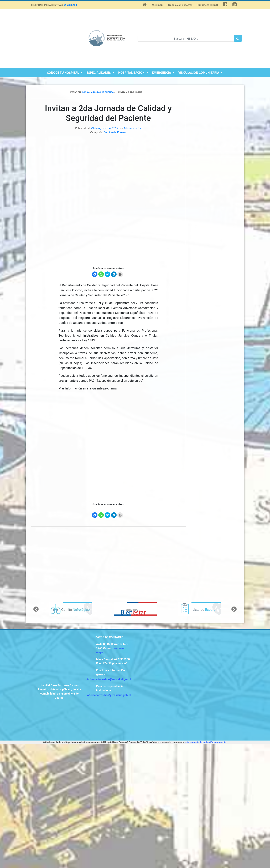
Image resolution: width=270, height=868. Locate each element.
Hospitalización (133, 72)
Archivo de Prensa (115, 132)
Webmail (157, 5)
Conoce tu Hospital (65, 72)
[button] (36, 609)
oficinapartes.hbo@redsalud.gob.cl (109, 695)
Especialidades (101, 72)
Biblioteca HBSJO (208, 5)
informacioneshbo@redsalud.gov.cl (109, 679)
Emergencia (163, 72)
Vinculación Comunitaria (201, 72)
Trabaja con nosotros (180, 5)
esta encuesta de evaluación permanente (206, 742)
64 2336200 (70, 5)
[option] (71, 609)
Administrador (132, 128)
